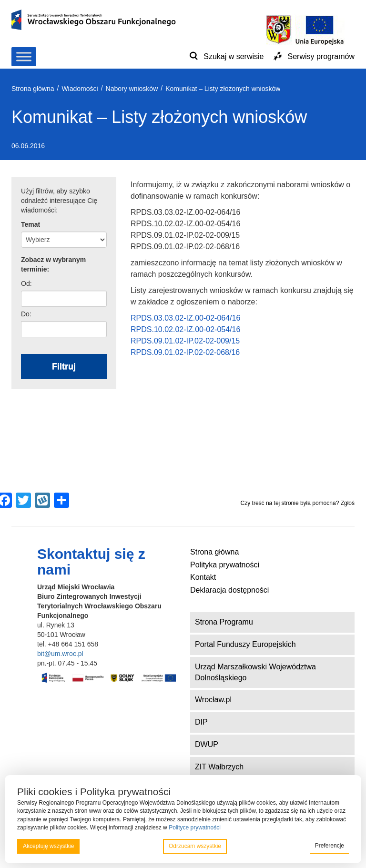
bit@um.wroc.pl (60, 654)
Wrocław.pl (213, 700)
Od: (26, 283)
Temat (30, 224)
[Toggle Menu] (24, 56)
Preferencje (330, 846)
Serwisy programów (321, 56)
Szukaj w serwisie (234, 56)
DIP (201, 722)
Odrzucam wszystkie (195, 846)
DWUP (207, 744)
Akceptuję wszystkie (48, 846)
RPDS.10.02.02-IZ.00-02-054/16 (185, 329)
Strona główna (214, 552)
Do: (26, 314)
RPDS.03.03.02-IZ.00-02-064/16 (185, 318)
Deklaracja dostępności (229, 590)
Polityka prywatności (225, 565)
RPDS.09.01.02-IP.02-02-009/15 (185, 341)
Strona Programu (224, 622)
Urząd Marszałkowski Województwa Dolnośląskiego (255, 672)
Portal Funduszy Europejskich (245, 644)
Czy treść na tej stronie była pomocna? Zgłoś (298, 503)
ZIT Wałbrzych (219, 767)
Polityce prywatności (195, 828)
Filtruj (64, 366)
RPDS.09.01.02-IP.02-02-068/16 (185, 352)
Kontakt (203, 577)
